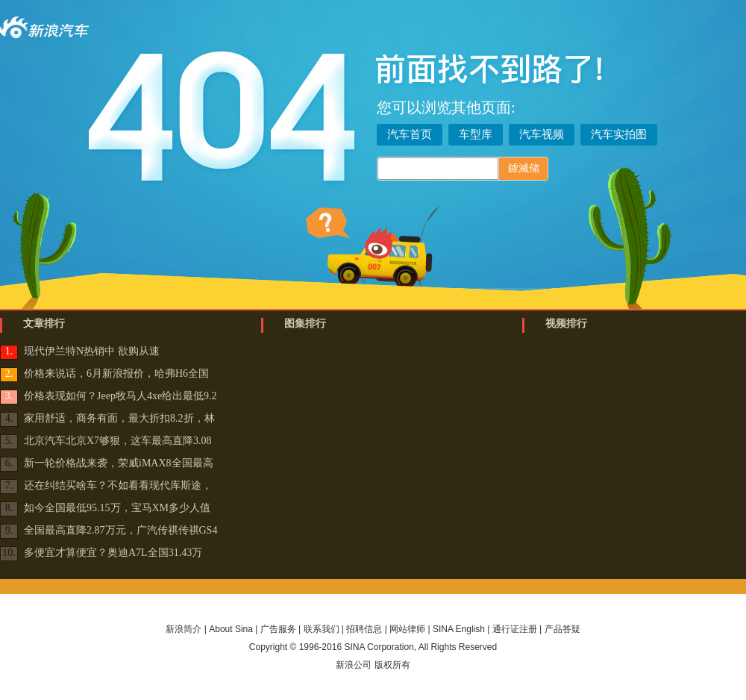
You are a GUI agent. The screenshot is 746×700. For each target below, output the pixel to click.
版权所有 (392, 665)
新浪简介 (184, 629)
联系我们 (322, 629)
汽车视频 (542, 134)
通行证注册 (515, 629)
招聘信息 (364, 629)
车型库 (476, 134)
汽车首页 (410, 134)
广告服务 (278, 629)
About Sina (231, 629)
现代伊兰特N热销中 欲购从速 (92, 351)
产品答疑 (562, 629)
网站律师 (407, 629)
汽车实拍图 (619, 134)
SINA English (459, 629)
